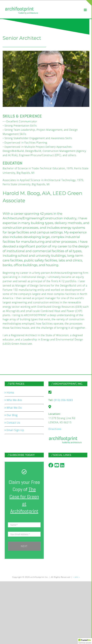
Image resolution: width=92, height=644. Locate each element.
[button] (85, 641)
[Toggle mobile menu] (86, 10)
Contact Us (13, 423)
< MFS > (76, 577)
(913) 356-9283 (63, 400)
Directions (55, 429)
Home (10, 393)
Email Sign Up (15, 430)
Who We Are (14, 400)
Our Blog (12, 415)
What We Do (14, 408)
